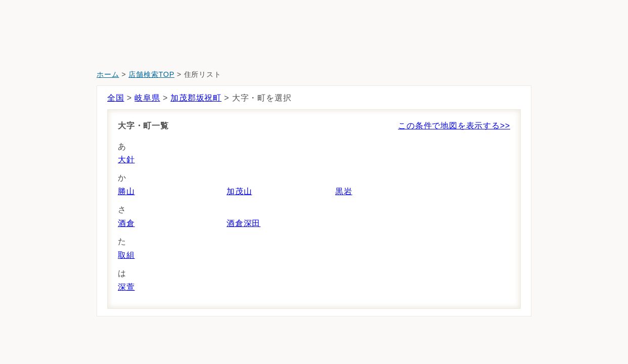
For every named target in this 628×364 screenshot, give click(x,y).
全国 (116, 98)
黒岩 (344, 191)
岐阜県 (147, 98)
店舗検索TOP (151, 74)
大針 (126, 160)
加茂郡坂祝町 (196, 98)
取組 (126, 255)
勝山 (126, 191)
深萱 (126, 287)
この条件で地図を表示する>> (454, 126)
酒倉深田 (243, 223)
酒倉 (126, 223)
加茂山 (239, 191)
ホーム (108, 74)
